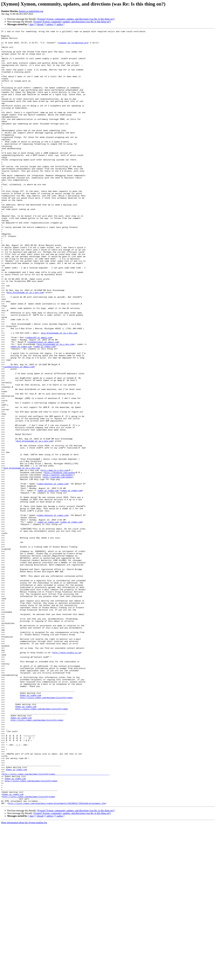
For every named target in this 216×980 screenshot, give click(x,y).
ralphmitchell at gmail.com (43, 404)
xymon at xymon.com (21, 410)
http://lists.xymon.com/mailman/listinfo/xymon (46, 831)
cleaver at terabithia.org (73, 45)
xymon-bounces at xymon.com (53, 575)
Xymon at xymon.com (30, 828)
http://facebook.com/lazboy (60, 561)
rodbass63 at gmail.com (39, 399)
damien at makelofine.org (31, 11)
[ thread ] (40, 24)
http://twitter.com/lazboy (58, 564)
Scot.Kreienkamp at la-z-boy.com (25, 345)
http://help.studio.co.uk (67, 777)
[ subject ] (50, 24)
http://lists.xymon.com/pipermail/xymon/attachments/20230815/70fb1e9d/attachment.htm (57, 958)
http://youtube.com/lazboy (58, 567)
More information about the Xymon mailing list (24, 977)
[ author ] (60, 24)
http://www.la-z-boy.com (54, 558)
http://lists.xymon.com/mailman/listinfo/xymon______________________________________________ (56, 923)
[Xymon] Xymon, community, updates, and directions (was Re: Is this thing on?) (76, 19)
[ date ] (32, 24)
